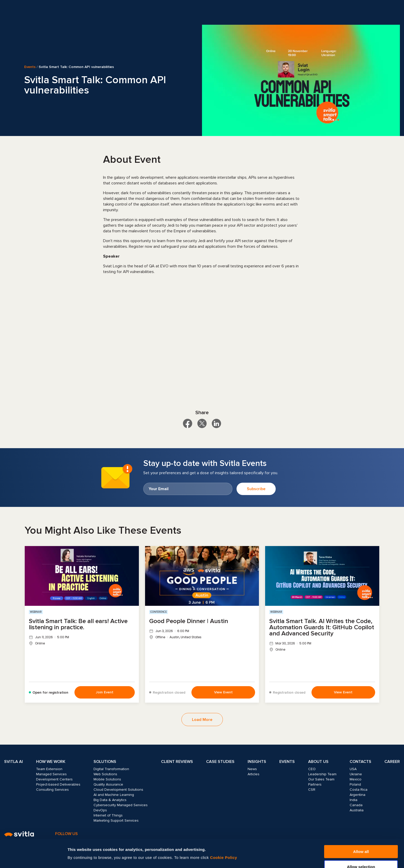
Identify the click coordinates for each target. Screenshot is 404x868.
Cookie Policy (224, 831)
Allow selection (361, 840)
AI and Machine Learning (114, 795)
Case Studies (220, 762)
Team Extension (49, 769)
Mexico (356, 779)
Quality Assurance (108, 784)
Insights (257, 762)
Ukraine (356, 774)
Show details (278, 848)
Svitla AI (14, 762)
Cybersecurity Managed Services (121, 805)
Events (30, 67)
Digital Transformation (111, 769)
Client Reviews (177, 762)
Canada (356, 805)
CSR (312, 790)
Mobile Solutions (107, 779)
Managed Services (51, 774)
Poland (355, 784)
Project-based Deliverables (58, 784)
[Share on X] (202, 423)
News (252, 769)
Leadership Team (322, 774)
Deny (361, 855)
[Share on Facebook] (188, 423)
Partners (315, 784)
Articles (254, 774)
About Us (318, 762)
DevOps (100, 810)
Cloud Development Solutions (118, 790)
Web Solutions (105, 774)
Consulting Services (52, 790)
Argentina (357, 795)
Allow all (361, 825)
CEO (312, 769)
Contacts (360, 762)
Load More (202, 720)
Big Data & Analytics (110, 800)
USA (353, 769)
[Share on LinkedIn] (216, 423)
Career (392, 762)
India (353, 800)
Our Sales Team (321, 779)
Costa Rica (359, 790)
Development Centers (54, 779)
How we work (51, 762)
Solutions (105, 762)
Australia (357, 810)
